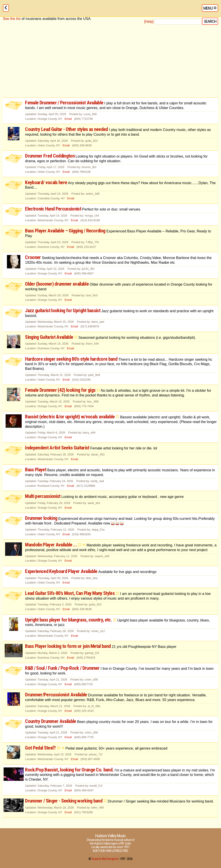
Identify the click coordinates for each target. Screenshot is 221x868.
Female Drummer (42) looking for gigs (60, 390)
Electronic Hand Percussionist (53, 209)
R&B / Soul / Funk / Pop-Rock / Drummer (63, 668)
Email (68, 119)
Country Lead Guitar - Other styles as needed (66, 129)
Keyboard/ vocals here (46, 182)
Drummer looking (41, 518)
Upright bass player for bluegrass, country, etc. (68, 620)
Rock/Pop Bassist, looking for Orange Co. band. (69, 770)
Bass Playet (36, 470)
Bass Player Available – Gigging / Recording (65, 231)
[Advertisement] (110, 61)
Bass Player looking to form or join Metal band (68, 646)
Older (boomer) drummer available (57, 284)
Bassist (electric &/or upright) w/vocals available (70, 417)
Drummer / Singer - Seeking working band (64, 801)
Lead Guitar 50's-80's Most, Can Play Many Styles (70, 593)
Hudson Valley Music (111, 836)
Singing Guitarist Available (49, 337)
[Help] (149, 22)
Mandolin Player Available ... (51, 545)
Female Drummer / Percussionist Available (65, 103)
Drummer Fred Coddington (50, 156)
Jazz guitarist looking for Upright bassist (63, 310)
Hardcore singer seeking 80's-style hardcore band (71, 359)
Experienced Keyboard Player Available (62, 571)
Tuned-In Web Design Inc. (105, 859)
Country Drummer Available (51, 721)
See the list (12, 19)
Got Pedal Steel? (40, 748)
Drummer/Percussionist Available (57, 695)
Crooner (33, 257)
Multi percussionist (43, 496)
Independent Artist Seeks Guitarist (57, 448)
